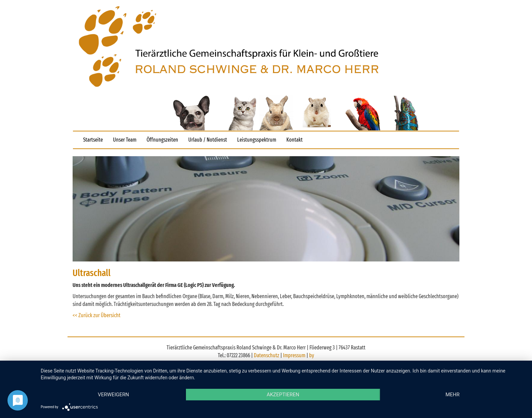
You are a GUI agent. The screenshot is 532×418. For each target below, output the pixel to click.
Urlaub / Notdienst (208, 140)
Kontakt (294, 140)
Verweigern (113, 395)
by (312, 355)
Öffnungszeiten (162, 140)
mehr (453, 395)
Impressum (295, 355)
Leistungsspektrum (257, 140)
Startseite (93, 140)
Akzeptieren (283, 395)
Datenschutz (267, 355)
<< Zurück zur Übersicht (97, 315)
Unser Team (125, 140)
